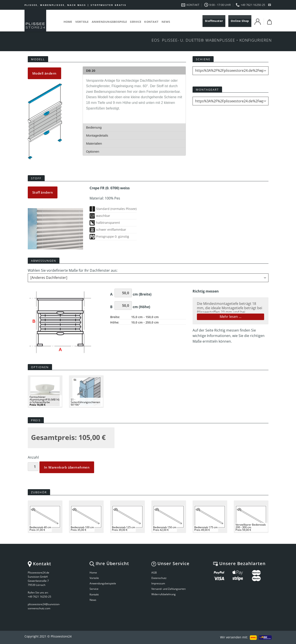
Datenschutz (159, 578)
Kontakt (151, 22)
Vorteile (82, 22)
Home (68, 22)
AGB (154, 573)
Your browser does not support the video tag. (45, 121)
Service (136, 22)
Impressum (158, 583)
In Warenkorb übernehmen (67, 467)
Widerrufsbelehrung (164, 594)
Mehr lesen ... (231, 317)
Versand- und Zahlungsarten (168, 589)
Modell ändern (44, 73)
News (166, 22)
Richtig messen (227, 330)
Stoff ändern (43, 192)
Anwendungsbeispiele (109, 22)
